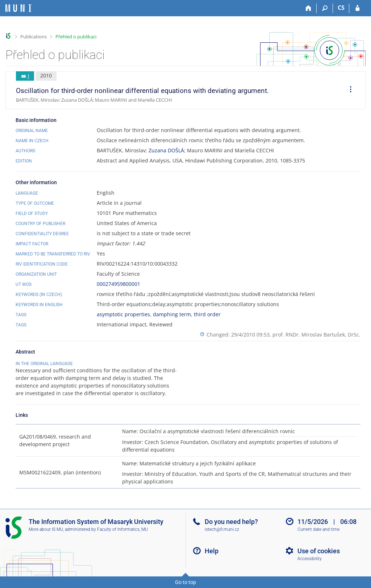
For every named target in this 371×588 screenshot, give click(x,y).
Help (212, 551)
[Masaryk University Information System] (18, 8)
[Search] (325, 8)
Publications (34, 37)
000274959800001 (118, 284)
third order (207, 314)
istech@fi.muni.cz (222, 529)
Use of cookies (319, 551)
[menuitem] (348, 90)
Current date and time (318, 529)
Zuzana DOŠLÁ (166, 150)
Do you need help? (231, 522)
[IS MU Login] (357, 8)
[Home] (309, 8)
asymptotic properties (123, 314)
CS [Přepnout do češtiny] (341, 8)
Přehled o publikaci (76, 37)
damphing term (172, 314)
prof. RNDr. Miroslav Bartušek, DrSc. (316, 335)
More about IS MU (46, 529)
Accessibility (310, 559)
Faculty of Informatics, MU (122, 529)
